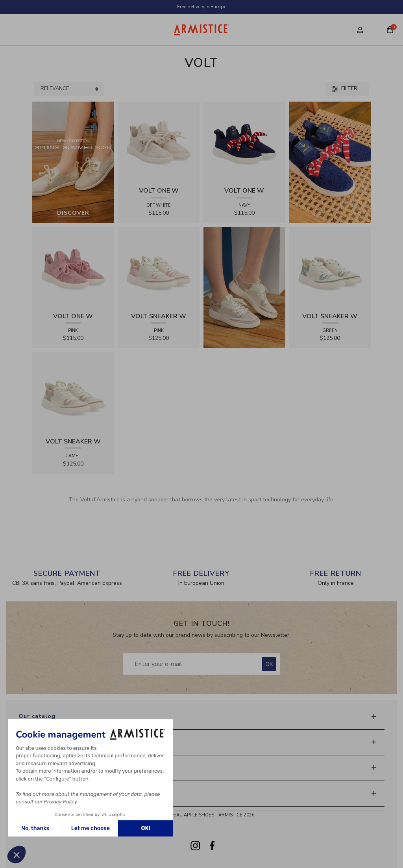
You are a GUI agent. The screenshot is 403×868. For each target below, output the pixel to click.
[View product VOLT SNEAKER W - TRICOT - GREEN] (330, 267)
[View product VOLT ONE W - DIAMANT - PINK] (73, 267)
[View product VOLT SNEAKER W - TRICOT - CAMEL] (73, 393)
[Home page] (202, 30)
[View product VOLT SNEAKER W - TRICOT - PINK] (159, 267)
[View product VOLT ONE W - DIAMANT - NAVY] (244, 142)
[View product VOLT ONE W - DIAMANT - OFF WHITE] (159, 142)
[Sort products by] (69, 89)
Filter (345, 89)
